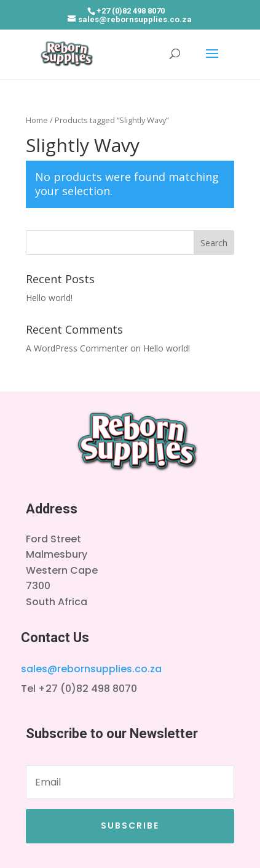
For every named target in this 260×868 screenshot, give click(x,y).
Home (37, 120)
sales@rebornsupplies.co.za (91, 669)
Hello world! (49, 298)
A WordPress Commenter (77, 348)
